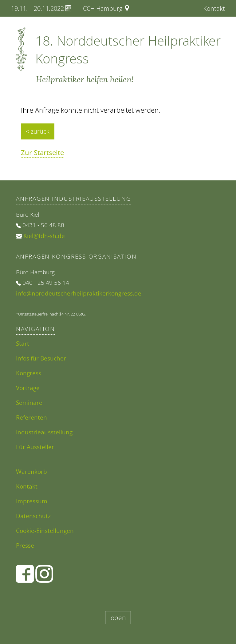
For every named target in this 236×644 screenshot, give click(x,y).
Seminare (29, 402)
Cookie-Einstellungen (45, 531)
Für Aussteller (35, 447)
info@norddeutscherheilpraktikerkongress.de (79, 293)
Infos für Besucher (41, 358)
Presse (25, 545)
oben (118, 618)
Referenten (31, 417)
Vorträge (28, 388)
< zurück (38, 131)
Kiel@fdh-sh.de (44, 236)
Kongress (29, 373)
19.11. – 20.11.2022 (41, 8)
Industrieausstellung (44, 432)
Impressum (32, 501)
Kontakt (214, 8)
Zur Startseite (42, 153)
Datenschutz (33, 516)
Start (23, 343)
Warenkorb (31, 471)
